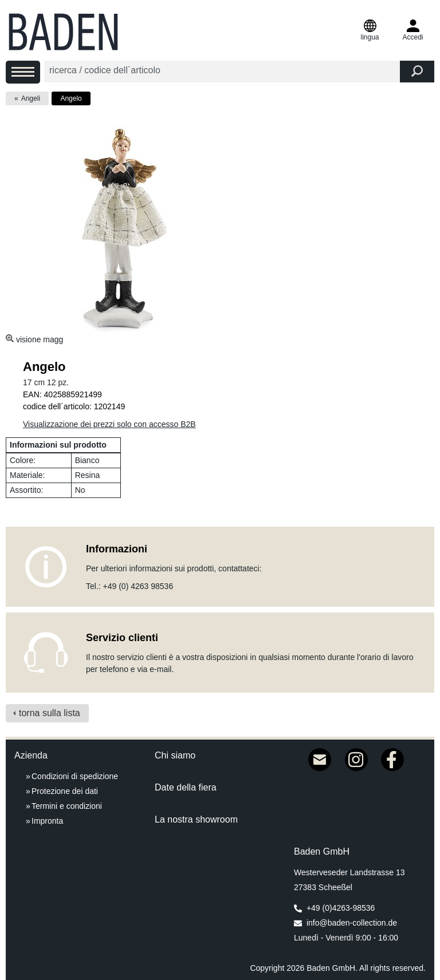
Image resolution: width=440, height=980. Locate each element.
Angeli (31, 98)
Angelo (71, 98)
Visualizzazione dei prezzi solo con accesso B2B (109, 424)
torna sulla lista (50, 713)
